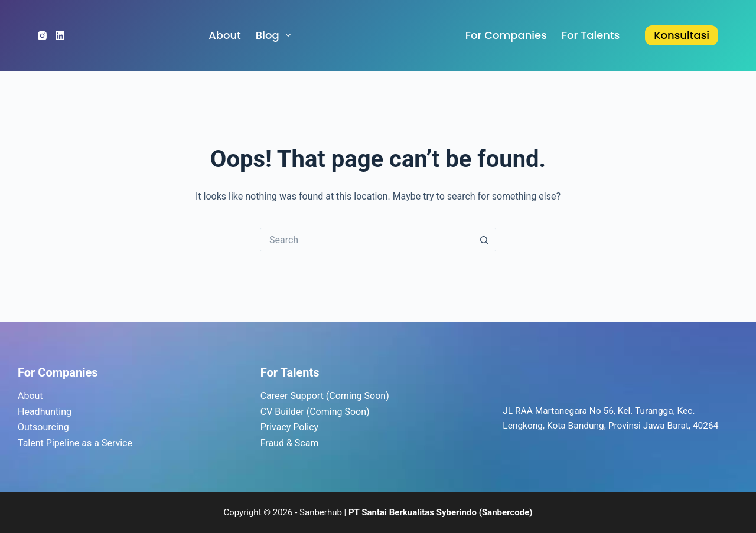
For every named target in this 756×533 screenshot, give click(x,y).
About (30, 396)
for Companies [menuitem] (506, 35)
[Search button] (484, 240)
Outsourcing (43, 427)
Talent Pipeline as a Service (75, 443)
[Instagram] (42, 36)
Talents (300, 372)
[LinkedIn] (60, 36)
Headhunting (45, 412)
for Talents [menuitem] (591, 35)
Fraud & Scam (290, 443)
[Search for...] (366, 240)
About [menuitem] (225, 35)
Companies (68, 372)
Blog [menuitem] (276, 35)
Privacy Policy (290, 427)
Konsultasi (682, 35)
